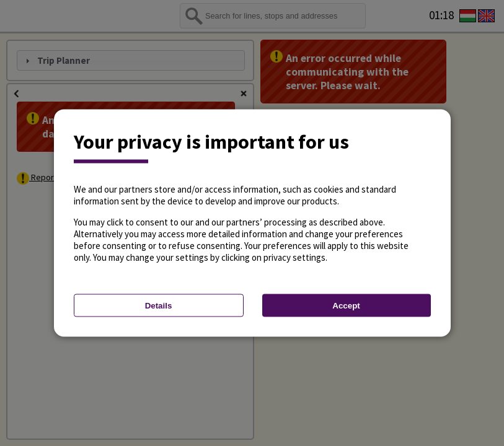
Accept (346, 306)
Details (159, 306)
